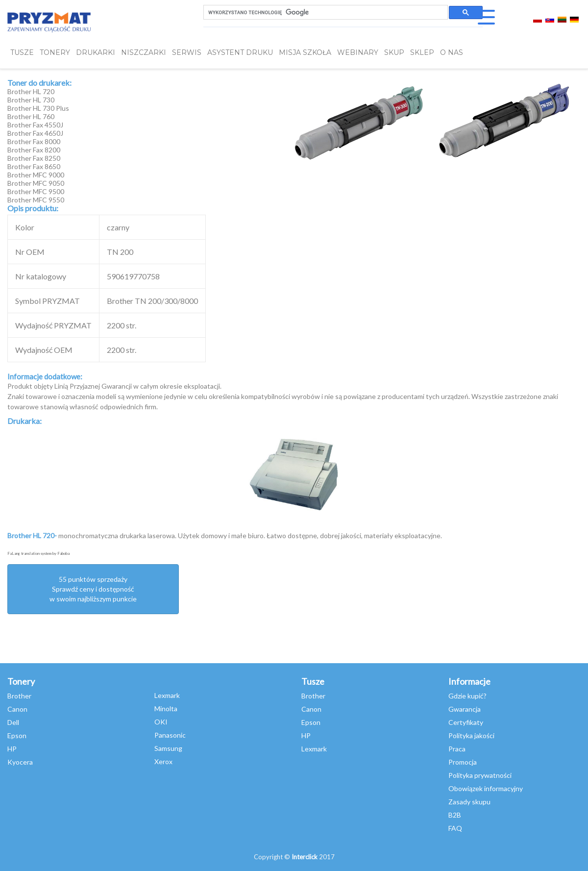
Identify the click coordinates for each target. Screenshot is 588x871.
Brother (19, 696)
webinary (358, 53)
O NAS (452, 53)
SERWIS (187, 53)
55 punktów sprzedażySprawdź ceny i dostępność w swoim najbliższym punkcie (93, 589)
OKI (161, 722)
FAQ (455, 828)
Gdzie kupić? (467, 696)
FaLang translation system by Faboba (38, 553)
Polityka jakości (471, 735)
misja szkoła (305, 53)
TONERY (55, 53)
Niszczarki (144, 53)
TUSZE (22, 53)
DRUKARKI (96, 53)
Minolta (166, 709)
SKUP (394, 53)
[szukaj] (325, 12)
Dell (13, 722)
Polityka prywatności (480, 775)
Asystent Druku (240, 53)
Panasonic (170, 735)
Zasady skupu (469, 802)
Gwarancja (465, 709)
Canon (17, 709)
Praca (457, 749)
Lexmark (167, 695)
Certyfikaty (466, 722)
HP (12, 749)
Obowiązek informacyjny (486, 788)
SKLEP (422, 53)
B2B (455, 815)
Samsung (168, 748)
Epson (17, 735)
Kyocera (20, 762)
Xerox (163, 761)
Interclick (305, 857)
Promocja (463, 762)
